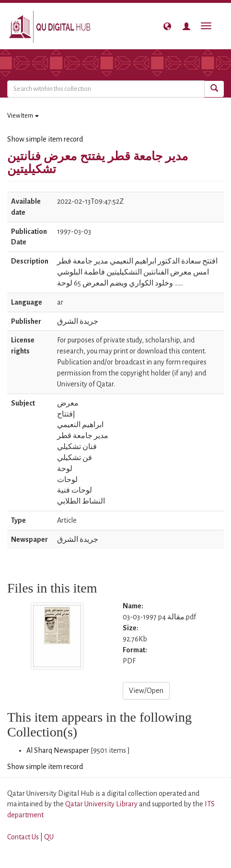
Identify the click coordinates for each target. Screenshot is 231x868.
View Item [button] (23, 116)
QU (49, 837)
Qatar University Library (102, 804)
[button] (167, 26)
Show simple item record (45, 139)
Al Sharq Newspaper (58, 750)
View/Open (146, 691)
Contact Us (23, 837)
